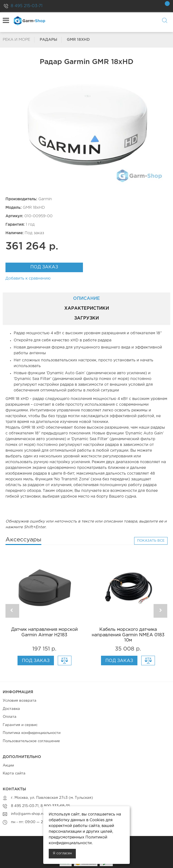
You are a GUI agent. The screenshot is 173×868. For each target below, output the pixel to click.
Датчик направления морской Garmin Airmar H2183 (44, 632)
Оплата (10, 717)
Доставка (11, 709)
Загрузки (86, 318)
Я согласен (62, 853)
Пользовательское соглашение (31, 741)
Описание (86, 299)
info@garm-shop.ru (28, 814)
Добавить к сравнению (28, 278)
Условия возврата (20, 701)
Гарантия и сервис (20, 725)
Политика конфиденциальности (32, 733)
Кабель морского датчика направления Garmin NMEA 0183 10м (128, 635)
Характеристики (87, 308)
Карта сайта (14, 773)
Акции (8, 766)
